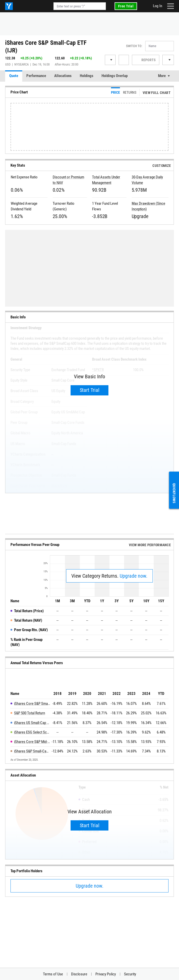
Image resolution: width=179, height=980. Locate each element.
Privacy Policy (106, 974)
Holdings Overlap (115, 76)
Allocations (63, 76)
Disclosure (79, 974)
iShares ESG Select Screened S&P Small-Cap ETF (32, 732)
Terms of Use (53, 974)
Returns (130, 92)
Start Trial (90, 390)
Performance (36, 76)
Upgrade (140, 216)
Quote (14, 76)
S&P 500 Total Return (30, 713)
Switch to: (134, 46)
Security (130, 974)
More (162, 76)
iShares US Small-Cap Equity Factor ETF (32, 723)
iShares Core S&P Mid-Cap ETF (32, 742)
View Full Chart (157, 93)
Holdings (87, 76)
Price (115, 92)
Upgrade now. (133, 576)
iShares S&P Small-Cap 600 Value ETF (32, 751)
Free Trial (126, 6)
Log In (158, 6)
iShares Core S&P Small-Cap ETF (32, 704)
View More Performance (150, 545)
